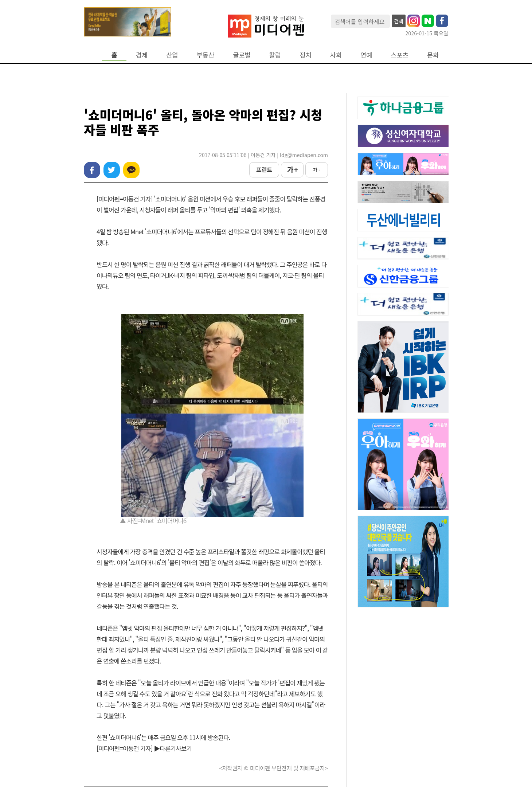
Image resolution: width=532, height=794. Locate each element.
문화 (433, 55)
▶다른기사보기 (173, 748)
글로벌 (242, 55)
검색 (399, 21)
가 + (292, 169)
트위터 (112, 170)
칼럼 (275, 55)
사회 (336, 55)
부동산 (206, 55)
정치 (305, 55)
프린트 (264, 169)
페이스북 (92, 170)
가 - (317, 170)
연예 (366, 55)
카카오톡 (131, 170)
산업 (172, 55)
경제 (142, 55)
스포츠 (400, 55)
